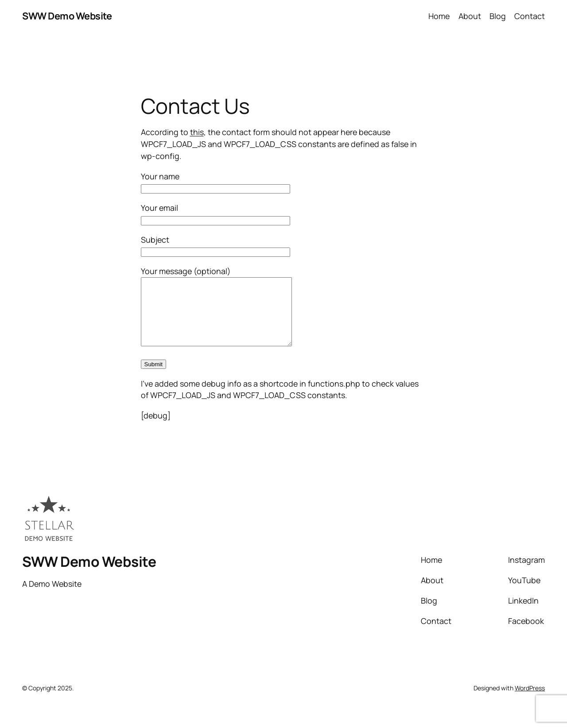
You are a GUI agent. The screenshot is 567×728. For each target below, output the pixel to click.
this (197, 132)
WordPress (530, 701)
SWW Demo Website (67, 16)
